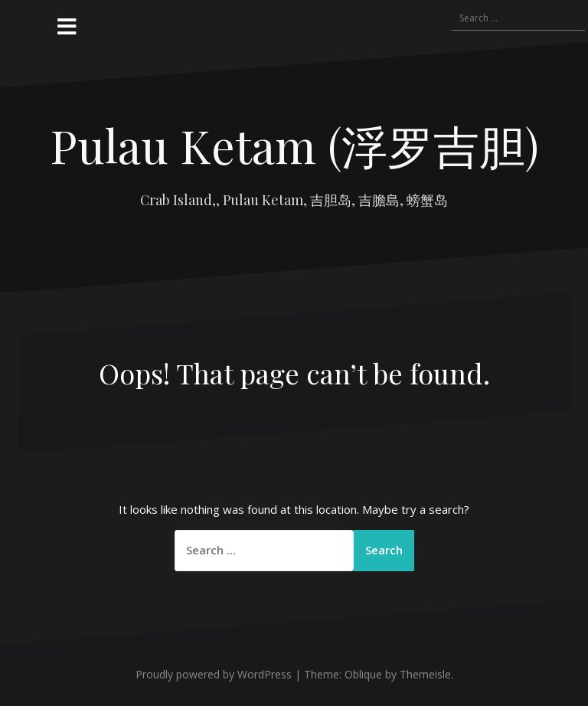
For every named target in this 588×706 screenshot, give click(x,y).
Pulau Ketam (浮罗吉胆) (294, 145)
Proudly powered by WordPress (214, 674)
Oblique (363, 674)
